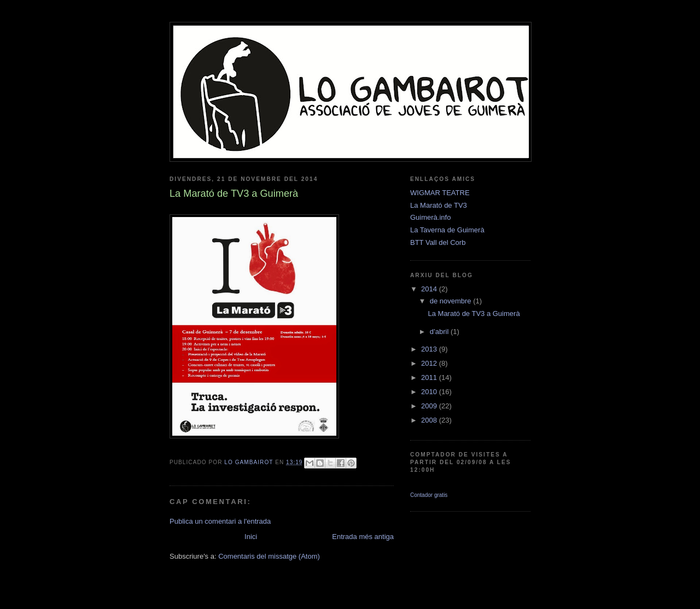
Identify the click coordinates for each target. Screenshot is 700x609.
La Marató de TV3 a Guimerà (474, 314)
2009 (430, 406)
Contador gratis (429, 495)
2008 (430, 420)
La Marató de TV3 (439, 205)
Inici (251, 537)
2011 (430, 377)
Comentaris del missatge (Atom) (269, 556)
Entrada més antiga (363, 537)
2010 (430, 392)
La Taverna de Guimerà (447, 230)
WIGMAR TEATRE (440, 193)
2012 (430, 363)
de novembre (452, 301)
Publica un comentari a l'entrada (220, 521)
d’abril (440, 332)
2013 (430, 349)
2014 (430, 289)
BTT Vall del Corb (438, 242)
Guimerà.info (430, 217)
